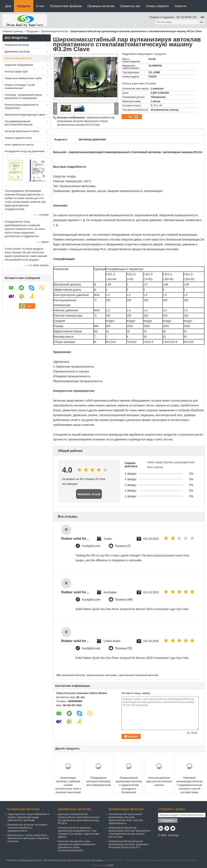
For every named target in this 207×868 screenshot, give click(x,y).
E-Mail (162, 835)
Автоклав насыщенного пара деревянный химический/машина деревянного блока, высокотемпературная (77, 846)
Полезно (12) (124, 648)
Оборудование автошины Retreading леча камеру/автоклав (99, 781)
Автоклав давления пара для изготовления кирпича (159, 781)
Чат (133, 117)
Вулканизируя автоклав (55, 31)
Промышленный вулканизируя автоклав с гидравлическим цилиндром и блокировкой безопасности (129, 787)
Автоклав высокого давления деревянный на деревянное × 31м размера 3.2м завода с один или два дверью (79, 832)
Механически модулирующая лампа (25, 115)
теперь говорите (157, 6)
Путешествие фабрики (66, 6)
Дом (8, 6)
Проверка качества (101, 6)
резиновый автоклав (73, 675)
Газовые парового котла (18, 138)
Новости (181, 6)
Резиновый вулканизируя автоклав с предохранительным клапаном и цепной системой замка (189, 785)
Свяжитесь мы (130, 6)
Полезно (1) (123, 546)
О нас (40, 6)
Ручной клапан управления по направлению (22, 106)
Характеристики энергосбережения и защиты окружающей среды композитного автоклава (28, 817)
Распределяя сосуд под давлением (24, 151)
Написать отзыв (89, 494)
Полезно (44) (124, 600)
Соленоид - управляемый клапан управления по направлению (23, 96)
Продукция (32, 31)
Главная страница (13, 31)
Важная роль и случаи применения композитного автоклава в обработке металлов (28, 838)
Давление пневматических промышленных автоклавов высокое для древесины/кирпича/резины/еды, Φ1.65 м (79, 819)
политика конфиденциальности (24, 860)
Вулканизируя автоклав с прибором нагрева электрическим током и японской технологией (68, 785)
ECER (110, 865)
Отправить (168, 821)
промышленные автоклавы (102, 675)
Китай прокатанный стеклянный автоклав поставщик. (74, 860)
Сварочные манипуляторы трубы (23, 78)
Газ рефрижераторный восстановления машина (19, 123)
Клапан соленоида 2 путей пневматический (20, 87)
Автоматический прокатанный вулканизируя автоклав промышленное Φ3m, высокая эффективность (126, 819)
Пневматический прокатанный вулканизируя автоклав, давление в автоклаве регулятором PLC (129, 844)
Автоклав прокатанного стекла (22, 131)
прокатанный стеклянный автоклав (139, 675)
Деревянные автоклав (17, 52)
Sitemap (173, 835)
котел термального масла (19, 145)
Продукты (24, 6)
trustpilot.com (91, 546)
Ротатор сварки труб (16, 72)
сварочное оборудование (19, 65)
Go (201, 22)
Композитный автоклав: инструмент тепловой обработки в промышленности (28, 828)
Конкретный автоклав (17, 45)
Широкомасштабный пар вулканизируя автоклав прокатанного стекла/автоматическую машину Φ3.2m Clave (86, 121)
